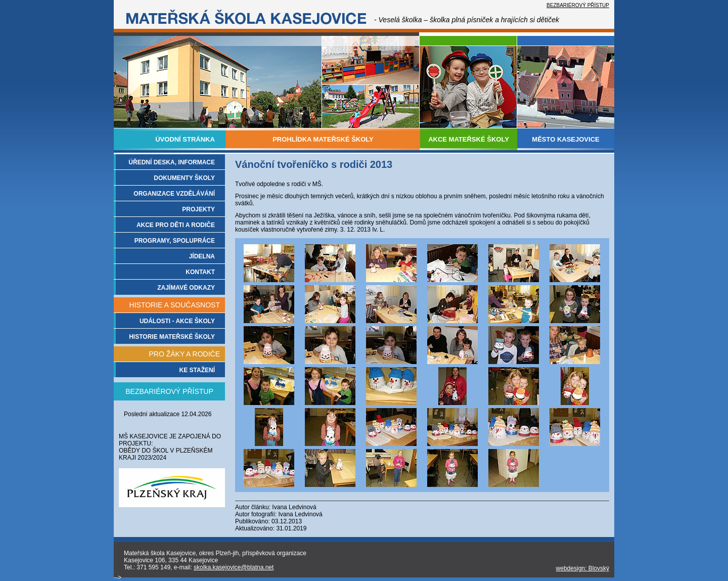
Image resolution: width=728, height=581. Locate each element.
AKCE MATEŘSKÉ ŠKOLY (469, 139)
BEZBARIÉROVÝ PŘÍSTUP (578, 5)
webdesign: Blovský (583, 568)
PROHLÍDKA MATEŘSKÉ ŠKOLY (323, 139)
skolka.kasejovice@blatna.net (234, 567)
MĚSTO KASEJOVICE (565, 139)
